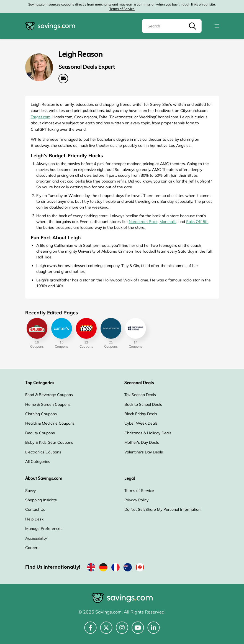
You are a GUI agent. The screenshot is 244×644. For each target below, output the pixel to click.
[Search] (172, 26)
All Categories (38, 461)
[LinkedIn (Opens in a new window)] (154, 631)
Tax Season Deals (140, 395)
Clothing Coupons (41, 414)
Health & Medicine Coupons (50, 423)
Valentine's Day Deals (144, 452)
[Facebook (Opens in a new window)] (90, 631)
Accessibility (36, 538)
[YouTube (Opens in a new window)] (138, 631)
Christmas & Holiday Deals (148, 433)
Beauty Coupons (40, 433)
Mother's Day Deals (142, 442)
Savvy (30, 491)
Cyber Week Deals (141, 423)
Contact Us (35, 509)
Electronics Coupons (43, 452)
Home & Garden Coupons (48, 404)
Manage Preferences (44, 528)
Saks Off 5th (197, 222)
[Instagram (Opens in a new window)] (122, 631)
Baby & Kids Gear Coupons (49, 442)
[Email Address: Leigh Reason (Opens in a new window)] (63, 79)
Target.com (41, 117)
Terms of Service (122, 9)
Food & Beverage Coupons (49, 395)
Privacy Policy (136, 500)
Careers (32, 548)
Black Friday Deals (141, 414)
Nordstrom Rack (143, 222)
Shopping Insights (41, 500)
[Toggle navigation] (217, 26)
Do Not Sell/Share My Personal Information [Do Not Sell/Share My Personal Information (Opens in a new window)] (162, 509)
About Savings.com (44, 479)
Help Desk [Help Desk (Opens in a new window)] (34, 519)
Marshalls (168, 222)
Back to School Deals (143, 404)
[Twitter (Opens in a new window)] (106, 631)
